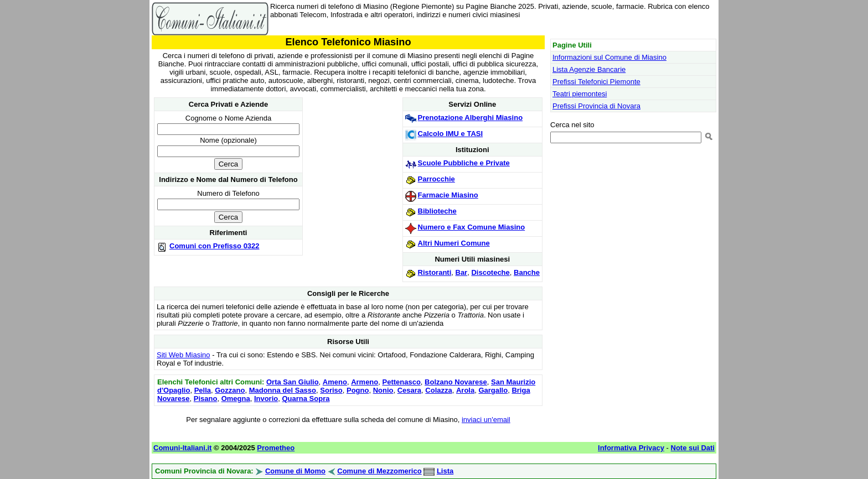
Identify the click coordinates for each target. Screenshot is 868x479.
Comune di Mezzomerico (379, 471)
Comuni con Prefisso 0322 (215, 246)
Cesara (409, 390)
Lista (445, 471)
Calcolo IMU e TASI (451, 134)
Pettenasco (401, 382)
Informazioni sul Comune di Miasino (609, 57)
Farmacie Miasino (448, 195)
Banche (527, 272)
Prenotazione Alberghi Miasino (470, 118)
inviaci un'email (486, 420)
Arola (465, 390)
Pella (203, 390)
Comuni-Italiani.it (182, 448)
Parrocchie (436, 179)
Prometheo (276, 448)
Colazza (438, 390)
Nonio (383, 390)
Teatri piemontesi (580, 94)
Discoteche (490, 272)
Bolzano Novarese (456, 382)
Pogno (358, 390)
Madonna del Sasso (283, 390)
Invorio (266, 399)
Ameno (335, 382)
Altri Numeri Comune (454, 243)
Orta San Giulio (293, 382)
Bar (462, 272)
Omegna (236, 399)
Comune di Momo (295, 471)
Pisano (206, 399)
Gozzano (230, 390)
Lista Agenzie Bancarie (589, 69)
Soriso (331, 390)
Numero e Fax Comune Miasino (472, 227)
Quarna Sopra (306, 399)
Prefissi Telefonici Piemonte (596, 82)
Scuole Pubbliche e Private (464, 163)
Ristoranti (435, 272)
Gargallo (493, 390)
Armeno (365, 382)
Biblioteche (437, 211)
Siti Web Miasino (184, 355)
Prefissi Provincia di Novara (596, 106)
